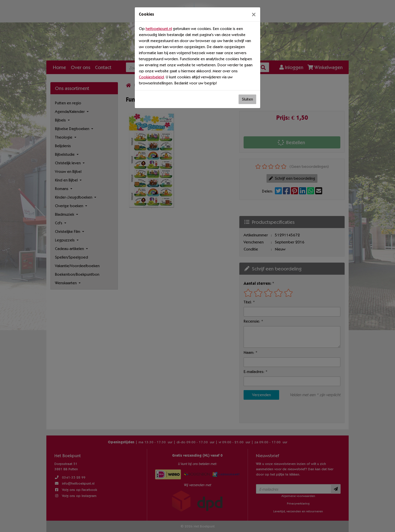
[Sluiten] (254, 14)
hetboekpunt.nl (159, 29)
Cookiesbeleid (151, 77)
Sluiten (247, 99)
